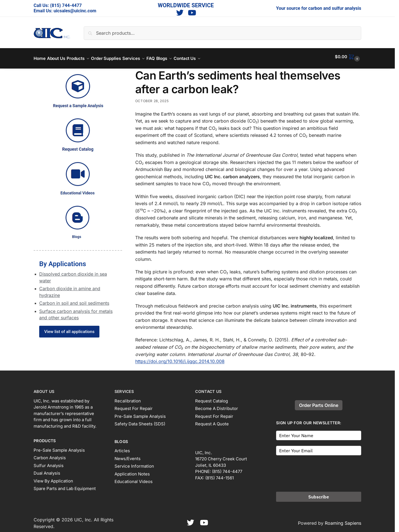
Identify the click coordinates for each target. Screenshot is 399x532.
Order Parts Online (319, 402)
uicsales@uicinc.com (75, 11)
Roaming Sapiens (343, 520)
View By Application (53, 478)
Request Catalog (212, 398)
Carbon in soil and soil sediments (74, 300)
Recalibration (128, 398)
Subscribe (319, 493)
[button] (348, 57)
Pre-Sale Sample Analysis (59, 447)
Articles (122, 448)
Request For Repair (134, 405)
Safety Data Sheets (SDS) (140, 421)
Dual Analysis (47, 470)
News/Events (128, 455)
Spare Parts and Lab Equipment (65, 485)
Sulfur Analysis (49, 462)
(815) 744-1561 (220, 474)
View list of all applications (69, 329)
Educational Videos (134, 478)
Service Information (134, 463)
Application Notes (132, 471)
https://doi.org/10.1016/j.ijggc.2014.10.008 (180, 358)
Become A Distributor (217, 405)
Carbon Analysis (50, 455)
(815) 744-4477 (66, 5)
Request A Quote (212, 421)
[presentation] (319, 468)
